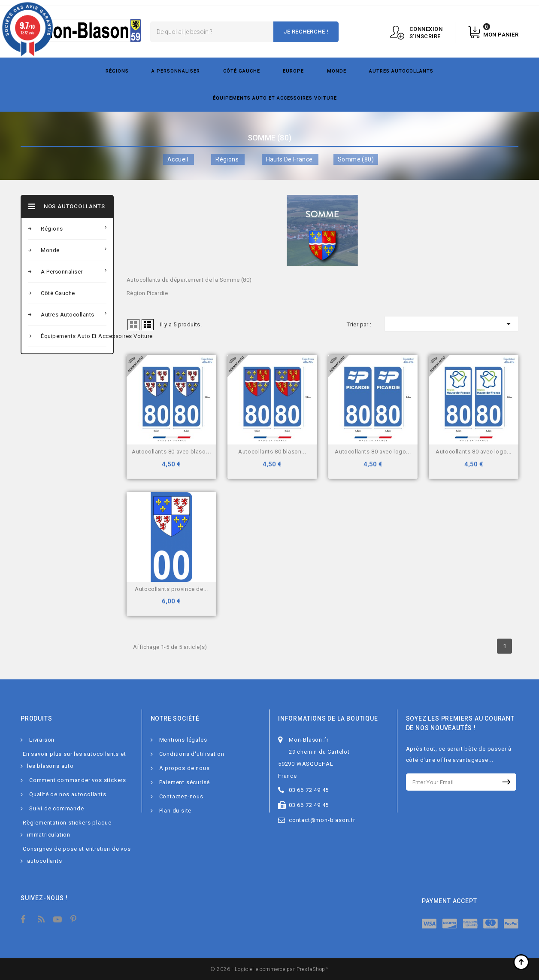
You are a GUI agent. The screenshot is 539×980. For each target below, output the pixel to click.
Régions (117, 71)
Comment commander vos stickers (78, 780)
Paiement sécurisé (185, 782)
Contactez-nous (181, 796)
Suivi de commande (57, 808)
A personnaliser (176, 71)
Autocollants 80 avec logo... (373, 452)
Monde (337, 71)
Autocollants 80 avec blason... (173, 452)
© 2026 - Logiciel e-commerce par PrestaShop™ (269, 969)
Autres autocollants (401, 71)
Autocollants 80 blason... (272, 452)
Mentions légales (183, 740)
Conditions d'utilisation (192, 754)
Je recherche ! (306, 32)
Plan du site (176, 811)
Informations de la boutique (328, 718)
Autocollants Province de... (171, 589)
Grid (133, 325)
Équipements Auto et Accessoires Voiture (275, 98)
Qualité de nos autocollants (68, 794)
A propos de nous (185, 768)
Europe (293, 71)
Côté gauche (242, 71)
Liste (148, 325)
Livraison (42, 740)
